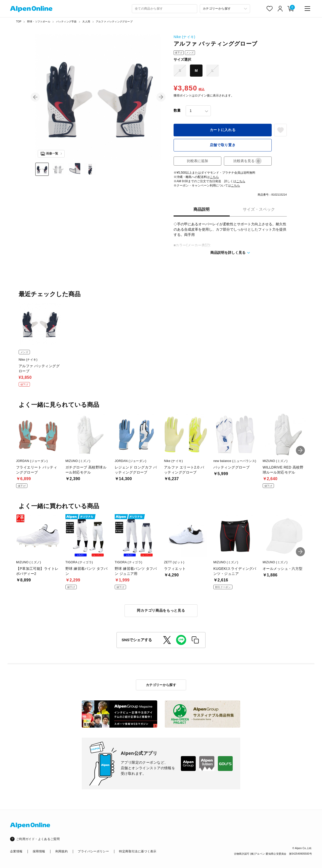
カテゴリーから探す (161, 685)
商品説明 (202, 209)
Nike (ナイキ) (184, 37)
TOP (19, 22)
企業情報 (16, 851)
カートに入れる (223, 130)
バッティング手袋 (66, 22)
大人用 (86, 22)
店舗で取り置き (223, 145)
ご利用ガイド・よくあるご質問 (38, 839)
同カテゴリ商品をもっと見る (161, 610)
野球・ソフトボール (39, 22)
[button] (35, 97)
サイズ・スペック (259, 209)
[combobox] (165, 9)
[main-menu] (307, 9)
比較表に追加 (197, 161)
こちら (214, 177)
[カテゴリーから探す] (225, 9)
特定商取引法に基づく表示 (138, 851)
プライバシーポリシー (93, 851)
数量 (177, 110)
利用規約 (62, 851)
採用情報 (39, 851)
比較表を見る (248, 161)
